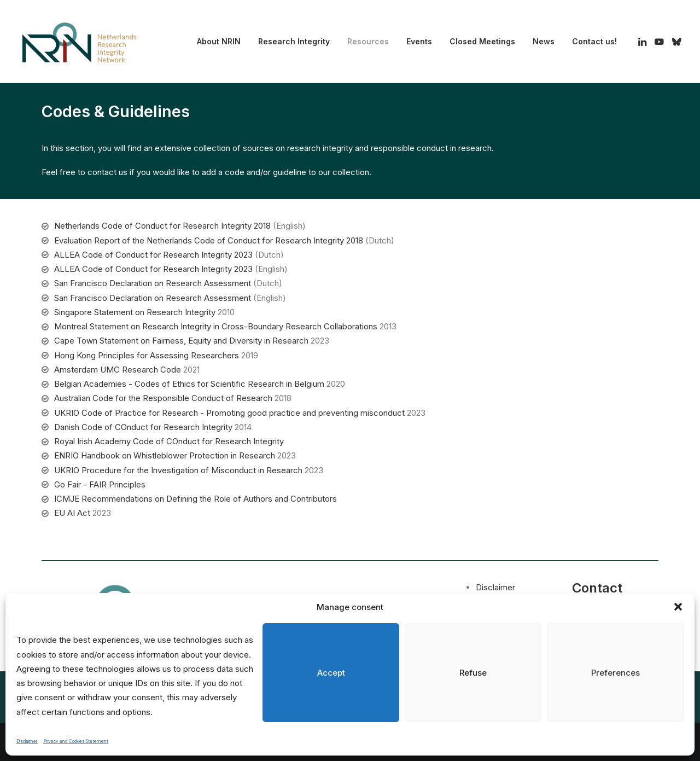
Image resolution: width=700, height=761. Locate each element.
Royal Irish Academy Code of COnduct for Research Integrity (169, 441)
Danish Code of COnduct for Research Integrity (143, 427)
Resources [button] (368, 41)
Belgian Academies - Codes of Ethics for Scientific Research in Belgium (189, 384)
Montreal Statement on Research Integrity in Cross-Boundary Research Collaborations (216, 326)
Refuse (473, 673)
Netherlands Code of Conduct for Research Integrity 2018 (162, 226)
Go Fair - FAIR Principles (100, 484)
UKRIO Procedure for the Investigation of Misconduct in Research (178, 470)
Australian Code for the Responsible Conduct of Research (163, 398)
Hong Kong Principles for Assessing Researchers (147, 355)
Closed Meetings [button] (482, 41)
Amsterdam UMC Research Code (118, 370)
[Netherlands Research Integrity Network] (79, 42)
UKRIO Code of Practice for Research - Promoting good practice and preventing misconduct (229, 413)
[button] (678, 607)
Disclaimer (27, 741)
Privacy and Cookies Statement (76, 741)
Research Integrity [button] (294, 41)
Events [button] (419, 41)
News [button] (544, 41)
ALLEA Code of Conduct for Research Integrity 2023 (153, 255)
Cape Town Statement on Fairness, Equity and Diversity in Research (181, 341)
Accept (331, 673)
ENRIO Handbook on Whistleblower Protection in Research (165, 455)
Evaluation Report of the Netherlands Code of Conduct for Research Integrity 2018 (209, 240)
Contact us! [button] (594, 41)
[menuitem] (219, 42)
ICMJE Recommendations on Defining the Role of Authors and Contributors (196, 499)
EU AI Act (72, 513)
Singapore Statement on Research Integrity (135, 312)
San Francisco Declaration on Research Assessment (153, 283)
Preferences (616, 673)
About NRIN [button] (219, 41)
